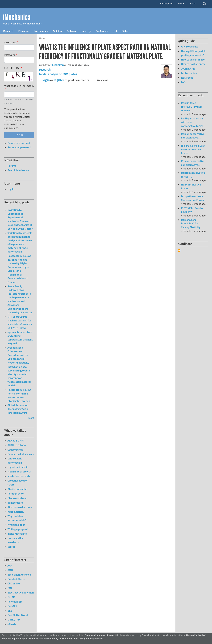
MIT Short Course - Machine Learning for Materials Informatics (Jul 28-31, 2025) (20, 322)
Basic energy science (19, 575)
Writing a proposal (18, 529)
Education (24, 31)
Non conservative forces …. (191, 186)
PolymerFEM (15, 602)
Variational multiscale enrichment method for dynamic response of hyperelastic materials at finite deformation (20, 242)
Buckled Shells (16, 579)
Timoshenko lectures (20, 507)
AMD (10, 570)
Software (72, 31)
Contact (193, 3)
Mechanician (41, 31)
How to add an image (193, 60)
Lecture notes (189, 73)
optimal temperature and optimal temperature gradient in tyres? (20, 338)
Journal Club (188, 69)
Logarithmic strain (18, 467)
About (181, 3)
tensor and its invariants (15, 540)
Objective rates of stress (18, 483)
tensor (11, 547)
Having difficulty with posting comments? (193, 53)
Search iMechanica (18, 170)
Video (125, 31)
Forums (12, 166)
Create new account (19, 143)
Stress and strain (17, 498)
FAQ (183, 82)
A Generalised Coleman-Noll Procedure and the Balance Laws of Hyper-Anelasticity (18, 355)
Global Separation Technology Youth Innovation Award (18, 409)
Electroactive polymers (21, 593)
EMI (10, 588)
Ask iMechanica (190, 47)
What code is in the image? (19, 86)
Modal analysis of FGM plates (58, 74)
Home (42, 39)
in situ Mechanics (17, 534)
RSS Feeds (187, 78)
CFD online (14, 583)
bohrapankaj (58, 65)
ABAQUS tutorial (17, 445)
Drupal (145, 635)
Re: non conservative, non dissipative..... (193, 163)
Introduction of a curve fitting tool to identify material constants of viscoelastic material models (19, 376)
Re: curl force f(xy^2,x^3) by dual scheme (191, 107)
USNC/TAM (14, 620)
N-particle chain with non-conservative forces (193, 149)
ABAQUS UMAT (16, 441)
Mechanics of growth (19, 472)
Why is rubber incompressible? (17, 518)
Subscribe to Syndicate (179, 250)
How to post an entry (193, 64)
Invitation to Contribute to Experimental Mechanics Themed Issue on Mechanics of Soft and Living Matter (20, 219)
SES (10, 611)
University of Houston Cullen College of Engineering (75, 639)
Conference (102, 31)
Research (8, 31)
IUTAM (11, 597)
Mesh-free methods (19, 476)
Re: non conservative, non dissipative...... (193, 136)
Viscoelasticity (16, 512)
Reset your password (19, 147)
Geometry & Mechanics (21, 454)
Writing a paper (16, 525)
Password (10, 55)
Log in (46, 80)
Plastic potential (17, 489)
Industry (86, 31)
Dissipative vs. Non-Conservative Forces (192, 198)
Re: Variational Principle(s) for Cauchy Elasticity (191, 224)
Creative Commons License (100, 635)
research (45, 70)
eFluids (12, 624)
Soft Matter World (18, 615)
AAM (10, 566)
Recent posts (167, 3)
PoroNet (12, 606)
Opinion (57, 31)
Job (115, 31)
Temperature (15, 503)
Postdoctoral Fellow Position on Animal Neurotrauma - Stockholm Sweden (19, 395)
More (31, 418)
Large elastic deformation (15, 460)
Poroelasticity (15, 494)
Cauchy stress (15, 450)
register (59, 80)
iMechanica (17, 17)
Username (10, 42)
